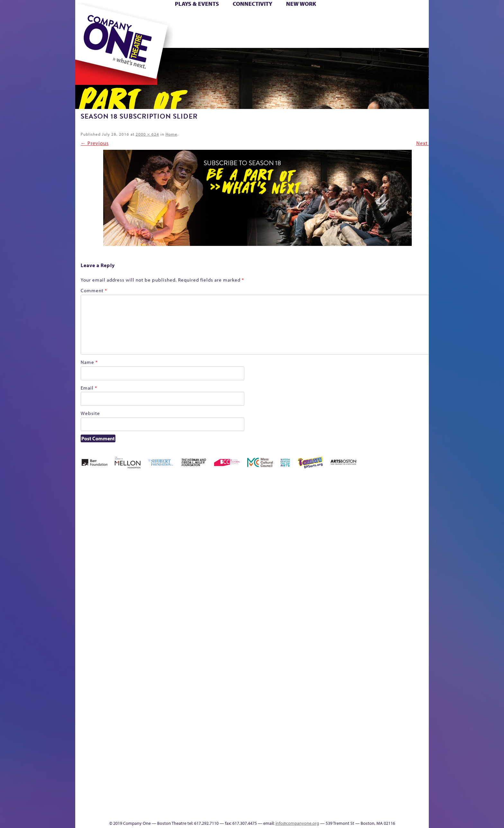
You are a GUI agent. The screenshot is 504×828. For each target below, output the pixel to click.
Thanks (338, 38)
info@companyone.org (297, 823)
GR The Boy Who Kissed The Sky (379, 502)
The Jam (150, 38)
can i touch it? (284, 521)
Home (86, 19)
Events (306, 810)
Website (90, 413)
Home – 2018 (405, 521)
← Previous (95, 143)
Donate (344, 19)
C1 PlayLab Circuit (307, 666)
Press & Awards (404, 38)
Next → (425, 143)
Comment (94, 290)
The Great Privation (119, 801)
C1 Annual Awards (374, 801)
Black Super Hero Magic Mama (230, 512)
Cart (300, 19)
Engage (311, 38)
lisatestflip (141, 637)
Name (89, 362)
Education (355, 531)
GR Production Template (370, 521)
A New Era (108, 521)
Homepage (423, 531)
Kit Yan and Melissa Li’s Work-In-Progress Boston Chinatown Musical (114, 589)
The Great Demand (422, 627)
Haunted (395, 531)
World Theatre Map (307, 733)
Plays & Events (197, 4)
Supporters (364, 810)
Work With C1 (183, 801)
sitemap (217, 38)
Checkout (314, 531)
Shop (355, 28)
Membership (155, 637)
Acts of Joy (135, 521)
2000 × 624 (147, 134)
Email (89, 388)
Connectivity (252, 4)
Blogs (305, 753)
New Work (301, 4)
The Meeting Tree (159, 801)
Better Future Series (163, 521)
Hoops (87, 28)
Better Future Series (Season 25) (191, 512)
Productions (270, 810)
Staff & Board (366, 627)
